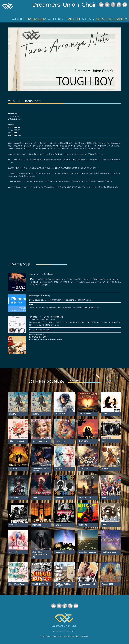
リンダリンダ (84, 468)
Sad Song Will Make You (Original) (64, 584)
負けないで (83, 524)
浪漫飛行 (13, 413)
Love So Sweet (85, 413)
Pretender (60, 497)
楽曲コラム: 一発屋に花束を (41, 274)
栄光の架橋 (37, 524)
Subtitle (105, 441)
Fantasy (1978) (108, 584)
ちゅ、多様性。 (15, 497)
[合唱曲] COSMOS (109, 552)
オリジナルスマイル (40, 441)
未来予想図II (83, 441)
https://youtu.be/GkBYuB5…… (40, 334)
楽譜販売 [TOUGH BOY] (39, 295)
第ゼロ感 (105, 468)
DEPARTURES (61, 413)
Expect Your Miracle (17, 584)
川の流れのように (85, 497)
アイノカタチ (61, 441)
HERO (104, 413)
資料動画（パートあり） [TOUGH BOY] (46, 316)
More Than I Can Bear (87, 552)
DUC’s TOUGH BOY (38, 337)
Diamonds (13, 552)
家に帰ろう (13, 468)
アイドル (59, 468)
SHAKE (105, 497)
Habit (104, 524)
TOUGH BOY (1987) (40, 584)
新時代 (58, 524)
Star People (60, 552)
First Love (13, 524)
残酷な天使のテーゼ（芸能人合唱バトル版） (40, 554)
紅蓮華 (35, 497)
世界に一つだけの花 (17, 441)
